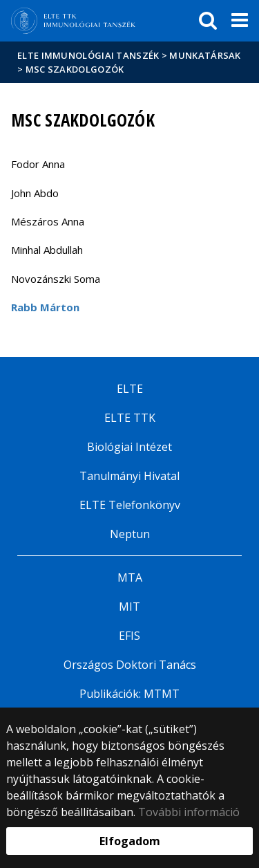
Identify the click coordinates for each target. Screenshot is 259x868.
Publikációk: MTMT (129, 694)
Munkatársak (205, 55)
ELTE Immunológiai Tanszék (88, 55)
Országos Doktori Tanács (130, 665)
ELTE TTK (130, 418)
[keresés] (208, 21)
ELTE (130, 389)
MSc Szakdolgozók (75, 69)
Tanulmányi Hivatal (129, 476)
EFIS (129, 636)
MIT (129, 607)
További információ (189, 812)
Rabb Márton (45, 307)
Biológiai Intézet (129, 447)
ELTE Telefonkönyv (130, 505)
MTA (130, 578)
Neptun (130, 534)
